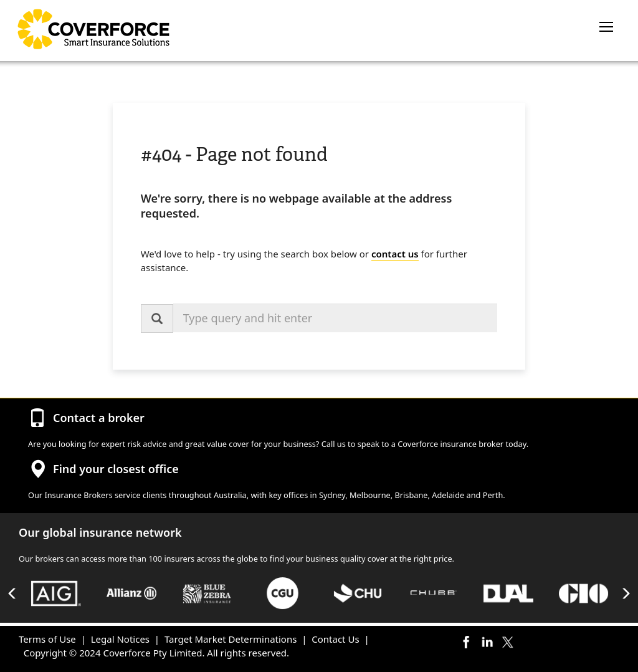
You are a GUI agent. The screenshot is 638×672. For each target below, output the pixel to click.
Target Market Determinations (231, 639)
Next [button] (626, 593)
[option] (56, 593)
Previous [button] (12, 593)
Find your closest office (116, 469)
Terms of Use (47, 639)
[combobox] (336, 318)
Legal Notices (120, 639)
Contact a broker (99, 418)
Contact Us (335, 639)
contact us (395, 254)
